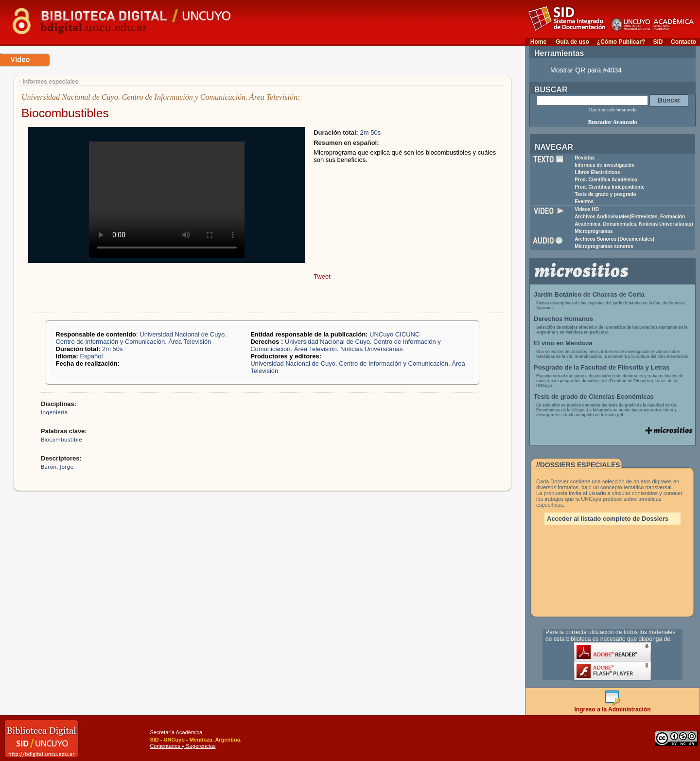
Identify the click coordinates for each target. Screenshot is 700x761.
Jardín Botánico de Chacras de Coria (589, 294)
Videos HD (587, 209)
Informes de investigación (604, 165)
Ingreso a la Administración (613, 707)
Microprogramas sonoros (604, 246)
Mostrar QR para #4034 (586, 70)
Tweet (322, 276)
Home (538, 42)
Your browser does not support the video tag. (167, 200)
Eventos (584, 202)
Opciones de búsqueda (613, 109)
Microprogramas (594, 231)
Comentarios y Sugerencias (183, 746)
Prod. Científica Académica (606, 180)
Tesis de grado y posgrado (605, 194)
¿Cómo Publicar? (621, 42)
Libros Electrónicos (597, 172)
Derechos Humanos (563, 319)
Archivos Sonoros (614, 239)
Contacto (683, 42)
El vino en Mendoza (563, 343)
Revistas (585, 158)
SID (658, 42)
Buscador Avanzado (612, 122)
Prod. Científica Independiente (610, 187)
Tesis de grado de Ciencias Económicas (594, 397)
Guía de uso (572, 42)
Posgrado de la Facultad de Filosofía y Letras (602, 367)
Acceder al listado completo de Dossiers (608, 519)
